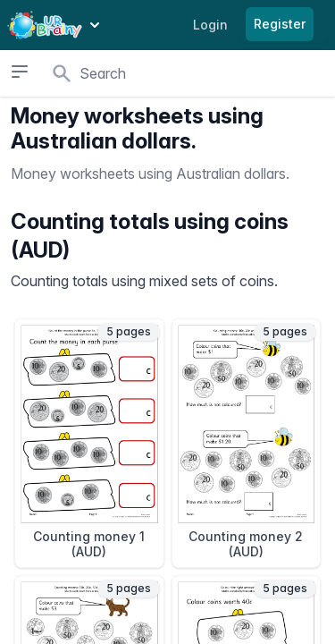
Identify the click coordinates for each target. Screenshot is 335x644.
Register (280, 24)
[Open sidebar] (19, 72)
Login (210, 25)
